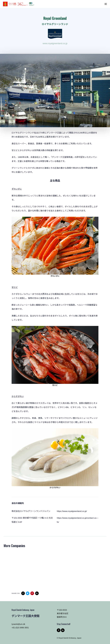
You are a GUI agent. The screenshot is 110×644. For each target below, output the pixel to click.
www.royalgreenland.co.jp (55, 43)
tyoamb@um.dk (18, 624)
